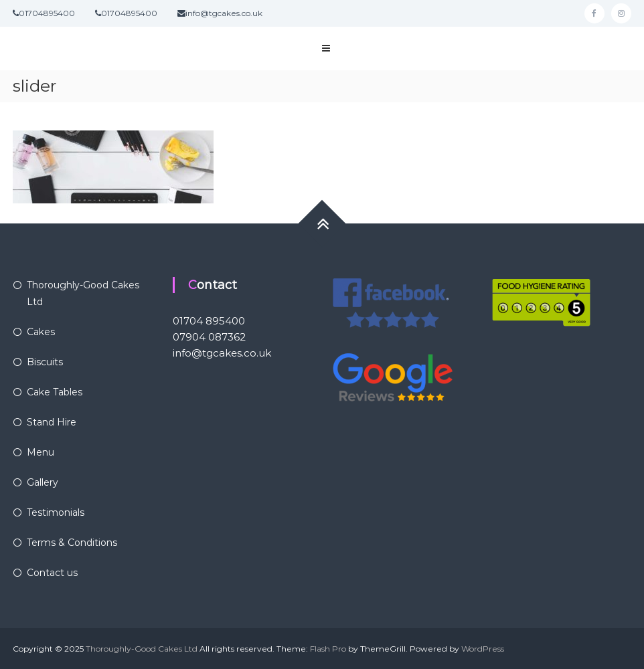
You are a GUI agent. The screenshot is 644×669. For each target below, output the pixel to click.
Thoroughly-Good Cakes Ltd (142, 649)
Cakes (41, 332)
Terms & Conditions (72, 543)
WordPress (483, 649)
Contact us (52, 573)
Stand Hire (52, 422)
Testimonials (56, 512)
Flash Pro (328, 649)
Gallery (43, 482)
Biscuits (45, 362)
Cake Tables (55, 392)
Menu (41, 452)
